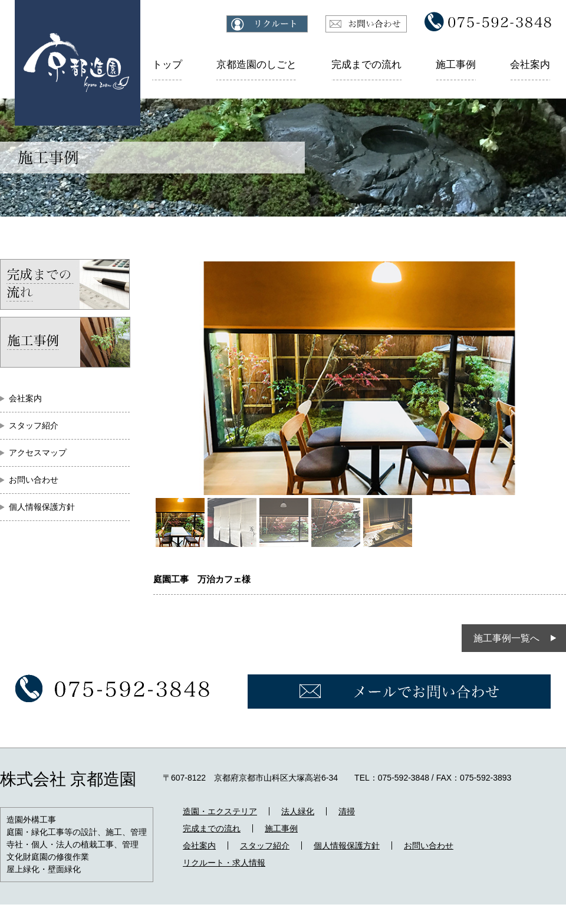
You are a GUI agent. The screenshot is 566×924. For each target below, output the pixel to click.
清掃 (347, 811)
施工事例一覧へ (506, 638)
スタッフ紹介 (34, 425)
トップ (167, 65)
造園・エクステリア (220, 811)
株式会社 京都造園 (68, 779)
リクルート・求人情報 (224, 863)
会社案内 (530, 65)
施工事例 (456, 65)
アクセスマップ (38, 453)
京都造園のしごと (256, 65)
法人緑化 (298, 811)
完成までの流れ (366, 65)
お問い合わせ (34, 480)
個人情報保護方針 (42, 507)
